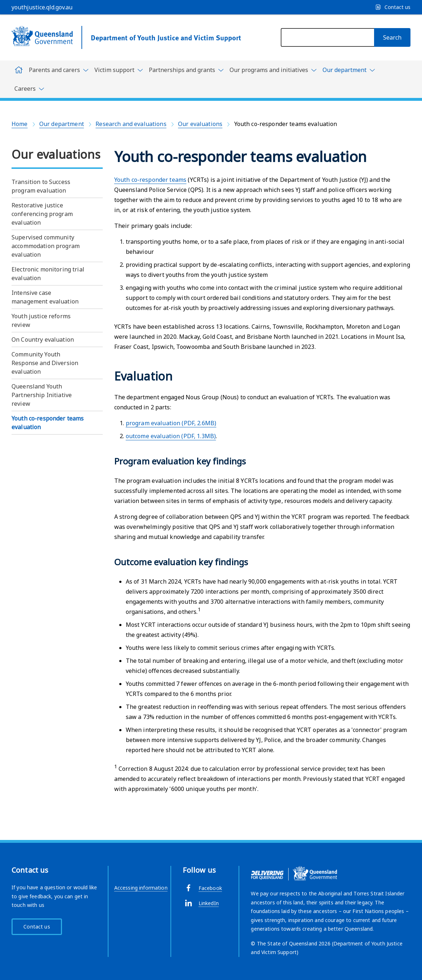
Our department (62, 124)
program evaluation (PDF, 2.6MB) (171, 423)
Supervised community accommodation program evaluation (46, 246)
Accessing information (141, 888)
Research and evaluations (131, 124)
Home (20, 124)
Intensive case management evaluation (45, 297)
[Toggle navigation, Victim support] (119, 70)
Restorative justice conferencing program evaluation (42, 214)
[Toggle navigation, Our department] (349, 71)
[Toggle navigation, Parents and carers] (59, 70)
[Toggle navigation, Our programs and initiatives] (273, 70)
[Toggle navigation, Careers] (29, 89)
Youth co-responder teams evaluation (48, 423)
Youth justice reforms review (41, 320)
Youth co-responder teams (150, 180)
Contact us (37, 927)
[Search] (392, 37)
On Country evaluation (43, 340)
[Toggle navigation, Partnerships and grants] (186, 70)
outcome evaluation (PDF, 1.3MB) (171, 436)
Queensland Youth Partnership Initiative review (42, 395)
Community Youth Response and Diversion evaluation (45, 363)
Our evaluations (200, 124)
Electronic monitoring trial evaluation (48, 274)
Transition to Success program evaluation (41, 186)
